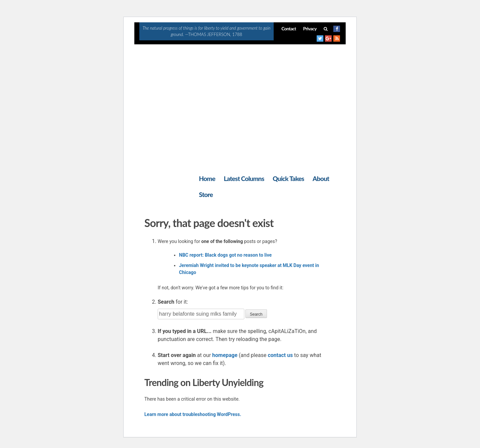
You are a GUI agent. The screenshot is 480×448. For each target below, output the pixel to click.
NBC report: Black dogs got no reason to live (225, 255)
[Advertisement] (240, 94)
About (321, 178)
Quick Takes (288, 178)
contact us (280, 355)
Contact (289, 28)
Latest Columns (244, 178)
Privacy (310, 28)
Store (206, 194)
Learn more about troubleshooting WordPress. (193, 414)
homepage (225, 355)
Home (207, 178)
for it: (173, 302)
